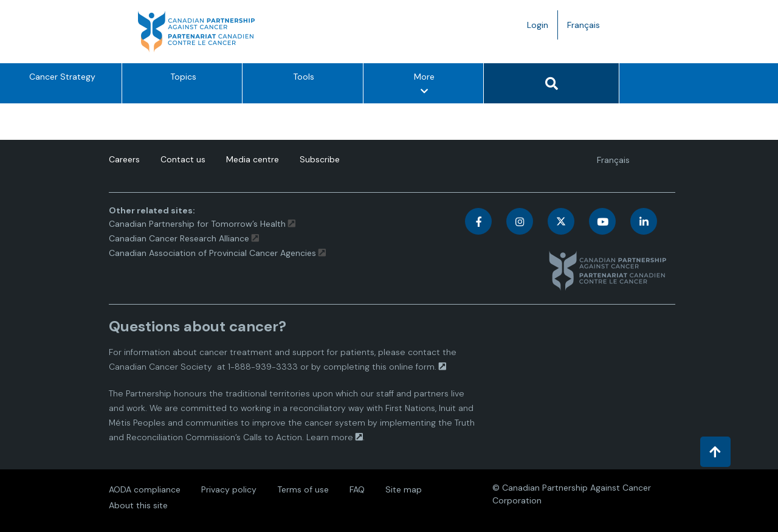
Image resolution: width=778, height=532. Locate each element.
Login (538, 25)
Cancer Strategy (62, 77)
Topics (183, 77)
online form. (413, 367)
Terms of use (303, 489)
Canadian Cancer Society (160, 367)
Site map (404, 489)
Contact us (183, 159)
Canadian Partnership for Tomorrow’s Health (198, 224)
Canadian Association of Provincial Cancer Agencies (212, 253)
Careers (124, 159)
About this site (138, 505)
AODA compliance (145, 489)
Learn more (330, 437)
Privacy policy (229, 489)
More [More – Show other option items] (425, 86)
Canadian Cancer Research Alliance (179, 238)
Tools (304, 77)
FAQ (357, 489)
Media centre (253, 159)
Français (588, 28)
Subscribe (320, 159)
